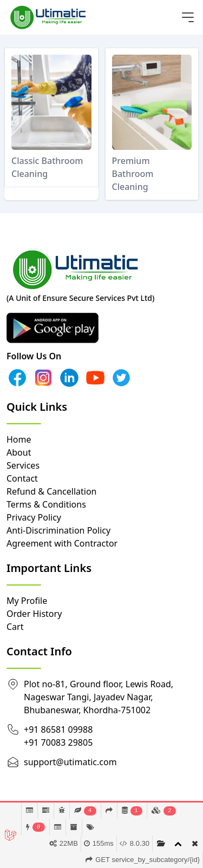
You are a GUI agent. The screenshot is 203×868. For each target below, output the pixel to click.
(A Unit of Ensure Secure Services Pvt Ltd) (80, 298)
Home (19, 439)
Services (23, 465)
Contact (22, 478)
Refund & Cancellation (52, 491)
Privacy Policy (34, 517)
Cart (15, 627)
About (19, 452)
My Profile (27, 601)
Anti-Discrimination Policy (58, 530)
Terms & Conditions (46, 504)
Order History (34, 614)
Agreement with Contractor (62, 543)
